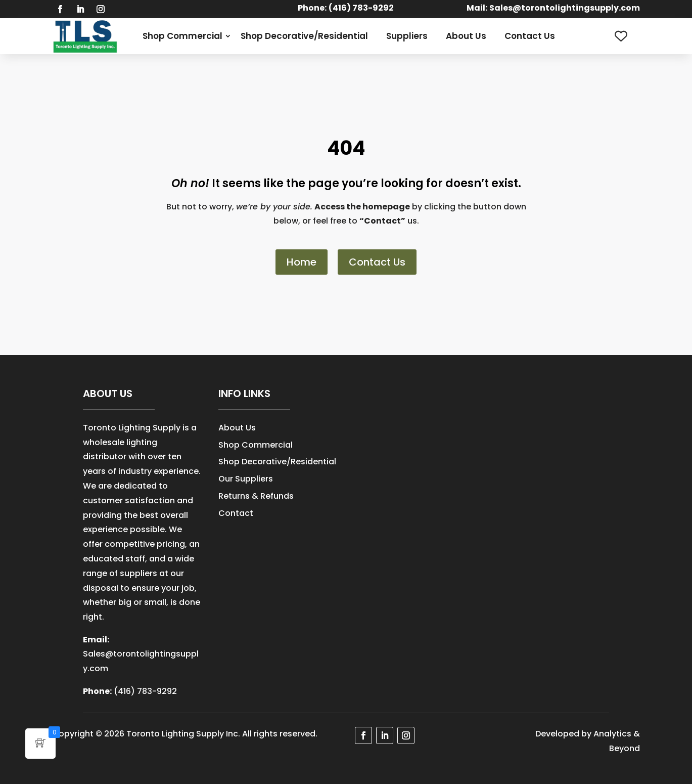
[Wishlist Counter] (621, 36)
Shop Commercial (182, 36)
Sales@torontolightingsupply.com (565, 8)
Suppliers (407, 36)
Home (302, 262)
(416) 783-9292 (145, 691)
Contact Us (530, 36)
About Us (466, 36)
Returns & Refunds (256, 496)
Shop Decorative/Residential (304, 36)
